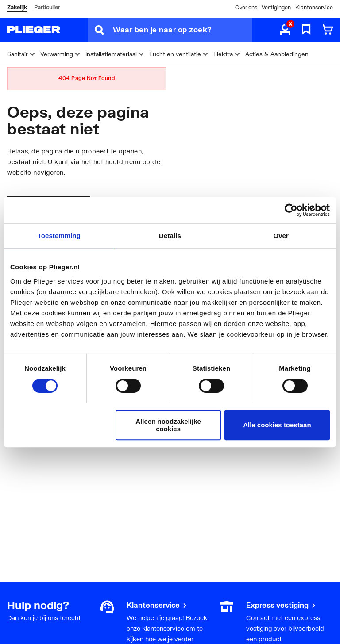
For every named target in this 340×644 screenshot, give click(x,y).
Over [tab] (281, 236)
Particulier (47, 7)
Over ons (246, 7)
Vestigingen (276, 7)
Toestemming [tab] (59, 236)
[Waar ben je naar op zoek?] (182, 30)
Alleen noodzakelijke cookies (168, 425)
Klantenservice (314, 7)
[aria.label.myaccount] (285, 30)
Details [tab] (170, 236)
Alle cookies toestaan (277, 425)
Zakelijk (17, 7)
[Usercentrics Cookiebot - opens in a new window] (291, 210)
